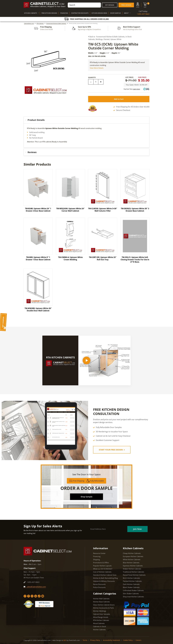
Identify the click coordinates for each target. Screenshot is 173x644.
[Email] (108, 529)
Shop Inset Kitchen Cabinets (133, 597)
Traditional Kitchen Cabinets (134, 572)
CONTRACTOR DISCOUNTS (80, 13)
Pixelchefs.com (74, 640)
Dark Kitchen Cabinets (131, 584)
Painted (106, 39)
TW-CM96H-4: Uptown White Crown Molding (70, 258)
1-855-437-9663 (143, 14)
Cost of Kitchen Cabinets (102, 572)
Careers (138, 640)
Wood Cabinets (99, 623)
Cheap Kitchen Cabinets (132, 553)
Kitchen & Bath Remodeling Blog (105, 578)
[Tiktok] (39, 596)
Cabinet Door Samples (102, 614)
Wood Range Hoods (101, 617)
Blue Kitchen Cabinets (131, 563)
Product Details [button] (35, 120)
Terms (85, 640)
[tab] (86, 120)
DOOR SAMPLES (116, 13)
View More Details (97, 68)
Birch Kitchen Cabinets (131, 578)
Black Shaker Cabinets (131, 587)
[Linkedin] (36, 596)
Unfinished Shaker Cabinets (133, 590)
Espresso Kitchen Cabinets (133, 566)
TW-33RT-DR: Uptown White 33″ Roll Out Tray (103, 258)
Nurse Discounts (99, 584)
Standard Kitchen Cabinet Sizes (105, 575)
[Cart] (145, 5)
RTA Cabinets (40, 23)
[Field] (96, 82)
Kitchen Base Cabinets (101, 602)
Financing (97, 556)
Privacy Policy (95, 640)
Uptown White (116, 39)
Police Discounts (99, 587)
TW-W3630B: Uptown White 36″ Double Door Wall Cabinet (38, 309)
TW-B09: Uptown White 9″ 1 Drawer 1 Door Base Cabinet (38, 258)
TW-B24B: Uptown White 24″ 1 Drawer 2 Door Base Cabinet (38, 210)
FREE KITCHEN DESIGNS (49, 13)
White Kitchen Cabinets (132, 559)
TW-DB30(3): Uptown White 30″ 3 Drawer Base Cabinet (135, 210)
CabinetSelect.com (29, 23)
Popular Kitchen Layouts (102, 566)
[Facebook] (25, 596)
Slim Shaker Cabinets (131, 594)
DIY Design (110, 5)
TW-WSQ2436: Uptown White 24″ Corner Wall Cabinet (70, 210)
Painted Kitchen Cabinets (132, 581)
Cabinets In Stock (100, 626)
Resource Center (99, 553)
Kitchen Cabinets (99, 630)
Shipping (96, 559)
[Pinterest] (29, 596)
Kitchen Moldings (100, 611)
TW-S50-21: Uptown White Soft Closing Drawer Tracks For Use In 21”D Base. (135, 260)
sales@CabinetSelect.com (35, 587)
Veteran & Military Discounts (104, 581)
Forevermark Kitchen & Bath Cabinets (56, 23)
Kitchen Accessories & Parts (103, 608)
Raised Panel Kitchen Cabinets (134, 575)
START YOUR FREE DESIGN (112, 450)
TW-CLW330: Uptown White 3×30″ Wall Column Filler (103, 210)
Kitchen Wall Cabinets (101, 599)
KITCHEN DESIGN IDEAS (99, 13)
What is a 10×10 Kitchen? (103, 569)
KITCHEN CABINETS (31, 13)
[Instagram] (32, 596)
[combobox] (84, 5)
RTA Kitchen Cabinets (101, 620)
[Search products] (84, 5)
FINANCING (64, 13)
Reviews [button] (31, 152)
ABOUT (126, 13)
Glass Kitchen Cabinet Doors (104, 605)
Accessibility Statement (112, 640)
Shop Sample (86, 497)
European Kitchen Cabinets (133, 556)
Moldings (99, 39)
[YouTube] (43, 596)
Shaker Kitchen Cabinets (132, 569)
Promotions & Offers (101, 563)
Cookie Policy (128, 640)
